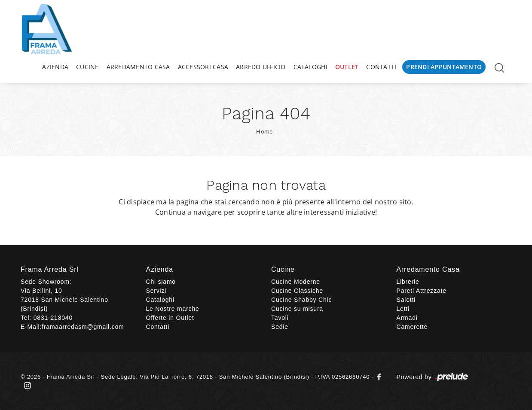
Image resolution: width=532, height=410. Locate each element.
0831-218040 (53, 318)
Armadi (407, 318)
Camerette (412, 327)
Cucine (87, 67)
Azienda (55, 67)
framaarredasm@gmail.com (83, 327)
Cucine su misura (297, 309)
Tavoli (280, 318)
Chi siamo (161, 282)
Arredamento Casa (138, 67)
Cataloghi (310, 67)
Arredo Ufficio (261, 67)
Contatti (381, 67)
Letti (403, 309)
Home (264, 131)
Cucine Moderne (296, 282)
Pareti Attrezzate (422, 291)
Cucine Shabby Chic (301, 300)
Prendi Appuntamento (444, 67)
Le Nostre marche (173, 309)
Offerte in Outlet (170, 318)
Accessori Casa (203, 67)
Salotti (406, 300)
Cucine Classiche (297, 291)
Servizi (156, 291)
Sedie (280, 327)
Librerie (408, 282)
